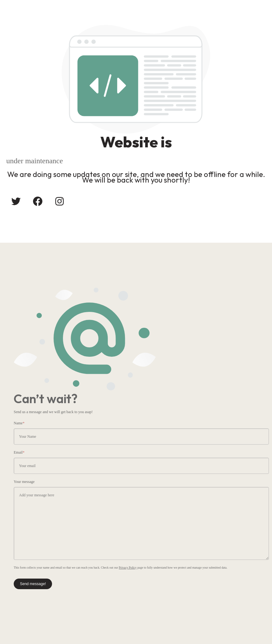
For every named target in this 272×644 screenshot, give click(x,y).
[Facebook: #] (38, 201)
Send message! (33, 584)
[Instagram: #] (60, 201)
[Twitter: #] (16, 201)
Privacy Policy (128, 568)
